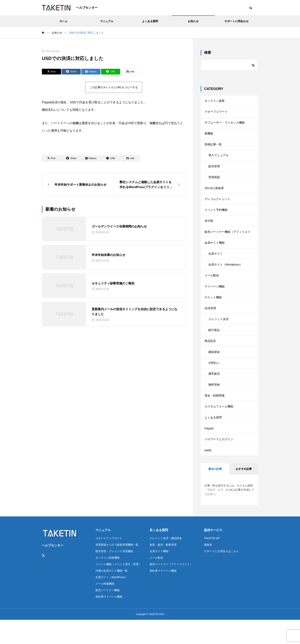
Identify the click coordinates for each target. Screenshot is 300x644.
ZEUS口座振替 (215, 194)
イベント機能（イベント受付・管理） (118, 588)
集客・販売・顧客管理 (163, 569)
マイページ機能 (215, 299)
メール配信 (212, 288)
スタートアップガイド (109, 562)
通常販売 (214, 392)
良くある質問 (159, 554)
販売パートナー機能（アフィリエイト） (229, 243)
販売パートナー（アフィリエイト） (171, 588)
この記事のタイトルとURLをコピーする (114, 87)
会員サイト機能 (215, 253)
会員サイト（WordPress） (111, 601)
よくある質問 (150, 21)
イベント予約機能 (217, 218)
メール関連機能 (105, 608)
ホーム (64, 21)
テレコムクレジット (218, 206)
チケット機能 (214, 311)
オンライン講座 (215, 101)
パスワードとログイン (220, 462)
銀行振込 (214, 346)
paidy (208, 474)
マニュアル (107, 21)
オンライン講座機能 (108, 582)
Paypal (209, 451)
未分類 (209, 229)
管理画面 (214, 183)
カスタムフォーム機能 (220, 427)
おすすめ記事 (244, 493)
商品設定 (211, 357)
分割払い (214, 381)
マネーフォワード (217, 113)
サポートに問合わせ (236, 21)
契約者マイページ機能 (109, 621)
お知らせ (193, 21)
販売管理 (214, 171)
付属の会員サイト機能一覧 (112, 595)
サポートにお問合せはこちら (221, 575)
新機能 (209, 136)
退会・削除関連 (215, 416)
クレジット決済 (219, 334)
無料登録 (214, 404)
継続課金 (214, 369)
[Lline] (111, 72)
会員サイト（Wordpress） (226, 276)
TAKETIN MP (212, 562)
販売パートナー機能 (108, 614)
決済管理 (211, 322)
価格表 (208, 569)
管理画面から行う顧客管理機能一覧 (117, 569)
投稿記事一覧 (214, 148)
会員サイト (216, 264)
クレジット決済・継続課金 (166, 562)
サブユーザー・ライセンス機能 (226, 124)
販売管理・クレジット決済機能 (114, 575)
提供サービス (213, 554)
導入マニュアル (219, 159)
